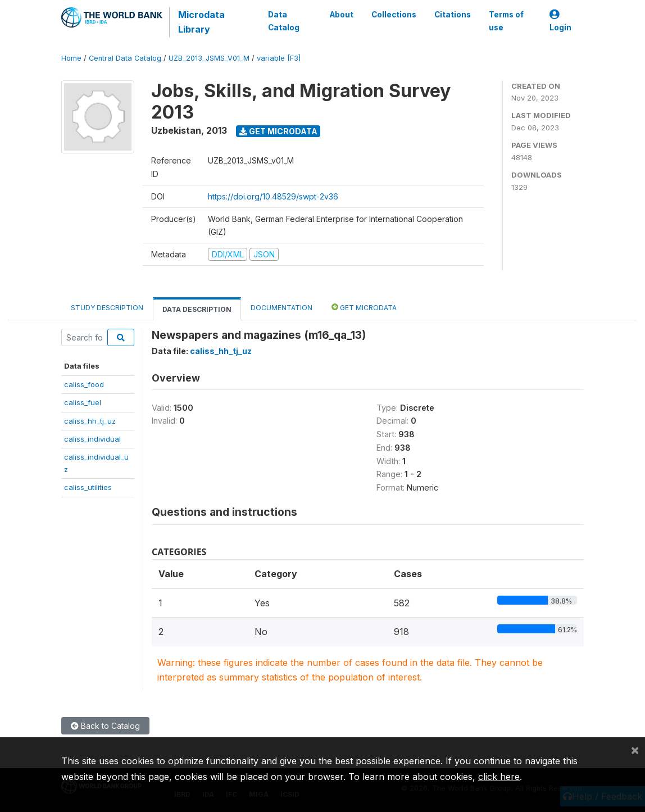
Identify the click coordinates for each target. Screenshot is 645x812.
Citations (453, 15)
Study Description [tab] (107, 308)
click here (499, 777)
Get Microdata (278, 131)
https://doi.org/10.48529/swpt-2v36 (273, 196)
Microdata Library (201, 22)
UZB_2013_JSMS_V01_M (209, 58)
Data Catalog (284, 21)
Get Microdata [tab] (364, 307)
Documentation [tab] (281, 308)
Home (71, 58)
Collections (394, 15)
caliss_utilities (88, 487)
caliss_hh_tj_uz (90, 421)
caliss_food (84, 384)
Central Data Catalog (125, 58)
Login (560, 21)
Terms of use (506, 21)
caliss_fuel (83, 402)
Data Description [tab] (197, 309)
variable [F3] (279, 58)
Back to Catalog (105, 726)
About (342, 15)
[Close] (635, 750)
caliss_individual (92, 439)
